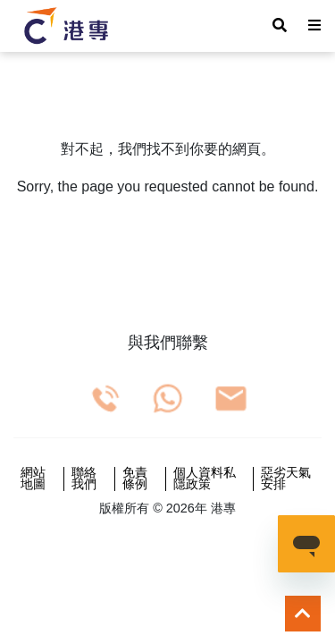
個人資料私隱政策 (205, 479)
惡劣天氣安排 (286, 479)
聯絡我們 (84, 479)
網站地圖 (33, 479)
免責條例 (135, 479)
